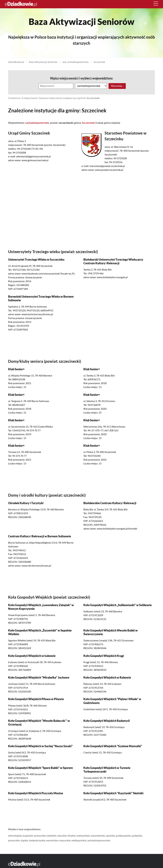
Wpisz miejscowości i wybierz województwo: (81, 78)
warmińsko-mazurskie (58, 840)
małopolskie (83, 835)
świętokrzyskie (37, 840)
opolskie (110, 835)
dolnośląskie (15, 835)
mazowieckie (98, 835)
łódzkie (71, 835)
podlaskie (137, 835)
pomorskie (14, 840)
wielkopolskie (79, 840)
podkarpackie (123, 835)
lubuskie (62, 835)
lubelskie (51, 835)
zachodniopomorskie (99, 840)
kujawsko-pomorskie (34, 835)
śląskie (24, 840)
